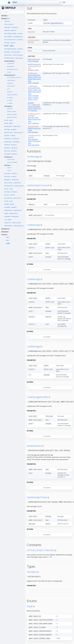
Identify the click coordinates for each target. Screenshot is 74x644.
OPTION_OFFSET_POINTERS (41, 548)
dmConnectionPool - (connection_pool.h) (16, 40)
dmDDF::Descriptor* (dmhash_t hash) (34, 67)
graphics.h (10, 109)
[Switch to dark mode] (64, 2)
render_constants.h (12, 95)
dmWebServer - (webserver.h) (13, 210)
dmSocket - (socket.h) (11, 173)
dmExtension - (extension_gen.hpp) (14, 55)
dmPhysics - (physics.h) (11, 148)
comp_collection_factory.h (14, 77)
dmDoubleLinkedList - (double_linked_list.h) (17, 49)
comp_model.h (11, 86)
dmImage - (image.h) (10, 129)
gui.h (8, 89)
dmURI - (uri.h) (8, 201)
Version (4, 235)
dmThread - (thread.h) (11, 192)
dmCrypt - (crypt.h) (10, 43)
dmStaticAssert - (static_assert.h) (14, 186)
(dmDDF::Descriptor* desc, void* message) (34, 129)
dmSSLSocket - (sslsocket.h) (12, 183)
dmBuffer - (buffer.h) (10, 30)
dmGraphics (8, 106)
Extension (5, 232)
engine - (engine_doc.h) (11, 213)
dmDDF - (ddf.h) (9, 46)
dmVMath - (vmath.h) (10, 207)
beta (7, 240)
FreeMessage (33, 156)
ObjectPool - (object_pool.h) (12, 223)
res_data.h (10, 98)
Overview (7, 21)
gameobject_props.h (13, 69)
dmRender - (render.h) (11, 154)
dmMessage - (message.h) (12, 142)
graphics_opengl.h (12, 114)
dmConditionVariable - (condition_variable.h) (17, 33)
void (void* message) (34, 60)
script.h (9, 72)
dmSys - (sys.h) (9, 189)
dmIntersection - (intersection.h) (14, 132)
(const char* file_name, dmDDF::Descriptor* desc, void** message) (34, 118)
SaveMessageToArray (37, 496)
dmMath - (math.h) (10, 135)
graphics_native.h (12, 111)
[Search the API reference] (13, 12)
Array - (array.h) (9, 24)
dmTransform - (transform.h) (13, 198)
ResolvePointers (34, 444)
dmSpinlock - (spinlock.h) (11, 180)
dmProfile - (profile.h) (10, 151)
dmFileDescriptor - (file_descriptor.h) (15, 58)
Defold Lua (5, 229)
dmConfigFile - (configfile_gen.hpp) (14, 37)
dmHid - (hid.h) (9, 123)
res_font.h (10, 100)
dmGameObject (9, 61)
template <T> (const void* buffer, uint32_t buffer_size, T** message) (34, 106)
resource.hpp (11, 159)
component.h (11, 64)
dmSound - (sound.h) (10, 176)
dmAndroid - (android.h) (11, 27)
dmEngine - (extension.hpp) (12, 52)
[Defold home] (9, 2)
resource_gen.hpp (12, 162)
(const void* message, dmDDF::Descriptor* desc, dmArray (34, 140)
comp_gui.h (10, 83)
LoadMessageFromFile (37, 396)
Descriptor (32, 570)
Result (30, 604)
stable (8, 243)
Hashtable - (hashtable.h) (12, 216)
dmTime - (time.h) (10, 195)
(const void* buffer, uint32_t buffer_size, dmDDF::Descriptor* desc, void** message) (34, 78)
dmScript (7, 165)
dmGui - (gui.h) (9, 120)
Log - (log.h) (8, 220)
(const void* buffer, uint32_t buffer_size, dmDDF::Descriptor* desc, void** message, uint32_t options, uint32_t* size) (34, 93)
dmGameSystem (10, 75)
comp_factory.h (11, 80)
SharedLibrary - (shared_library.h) (14, 226)
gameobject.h (11, 66)
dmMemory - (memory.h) (12, 139)
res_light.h (10, 103)
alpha (8, 237)
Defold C (4, 16)
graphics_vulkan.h (12, 117)
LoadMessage (33, 224)
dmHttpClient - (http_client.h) (13, 126)
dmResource (8, 157)
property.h (10, 92)
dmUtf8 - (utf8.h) (9, 204)
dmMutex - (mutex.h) (10, 145)
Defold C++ (5, 19)
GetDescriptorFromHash (38, 185)
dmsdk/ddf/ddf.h (57, 23)
